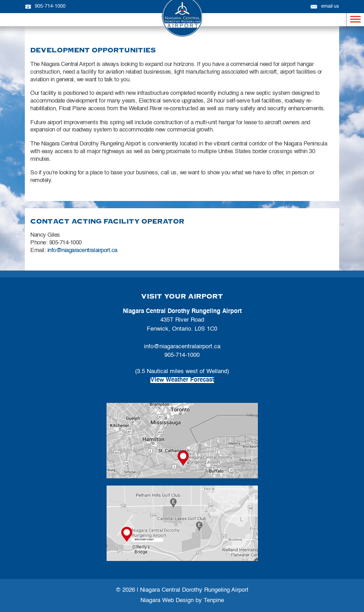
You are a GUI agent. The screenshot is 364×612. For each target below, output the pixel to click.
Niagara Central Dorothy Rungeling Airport (194, 590)
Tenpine (214, 600)
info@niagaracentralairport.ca (82, 250)
